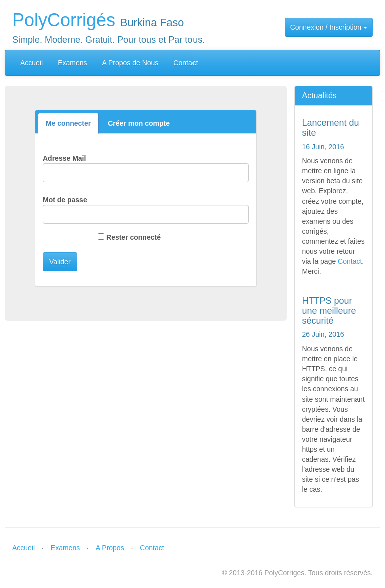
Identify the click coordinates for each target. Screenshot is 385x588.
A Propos (110, 548)
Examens (72, 63)
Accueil (31, 63)
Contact (185, 63)
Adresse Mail (64, 158)
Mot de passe (65, 200)
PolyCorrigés (64, 20)
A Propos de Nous (131, 63)
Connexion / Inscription (329, 27)
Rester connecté (133, 237)
